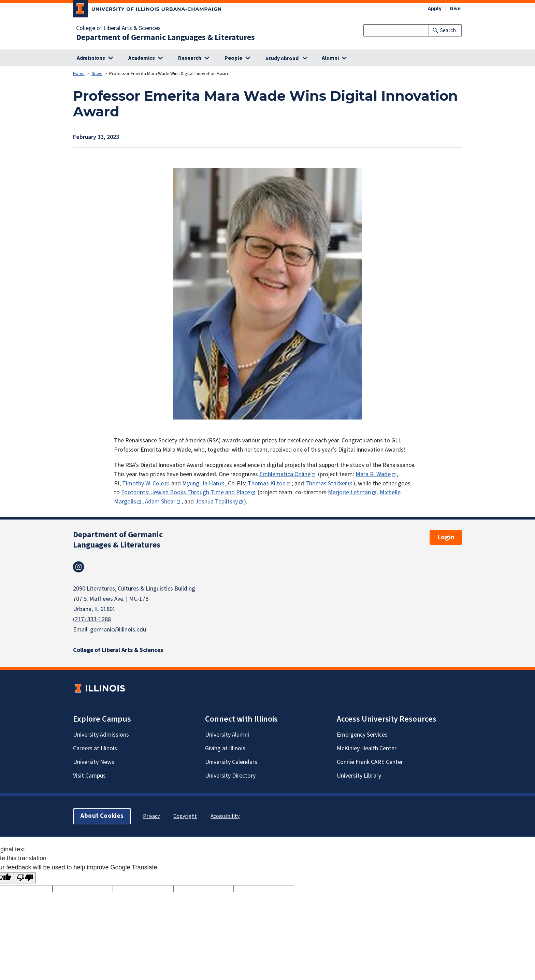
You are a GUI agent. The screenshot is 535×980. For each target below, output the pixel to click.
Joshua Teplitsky (216, 502)
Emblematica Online (285, 474)
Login (446, 537)
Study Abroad (282, 58)
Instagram (78, 567)
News (97, 74)
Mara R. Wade (373, 474)
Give (455, 9)
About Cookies (102, 816)
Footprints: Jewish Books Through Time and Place (186, 492)
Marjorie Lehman (349, 492)
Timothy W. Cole (143, 484)
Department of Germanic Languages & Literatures (165, 38)
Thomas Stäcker (326, 484)
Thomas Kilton (267, 484)
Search (448, 30)
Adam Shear (160, 502)
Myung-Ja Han (201, 484)
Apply (435, 9)
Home (79, 74)
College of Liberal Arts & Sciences (118, 28)
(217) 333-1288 (92, 619)
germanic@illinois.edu (118, 630)
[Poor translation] (25, 878)
